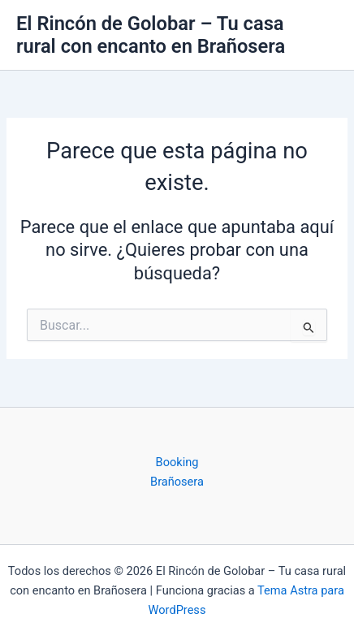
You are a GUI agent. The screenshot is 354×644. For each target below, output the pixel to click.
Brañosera (177, 482)
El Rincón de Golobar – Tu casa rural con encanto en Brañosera (151, 35)
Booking (177, 462)
